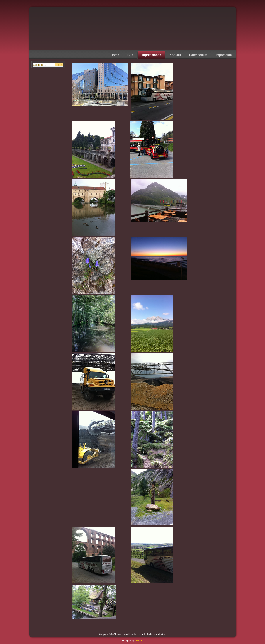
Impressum (224, 55)
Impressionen (151, 55)
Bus (130, 55)
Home (115, 55)
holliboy (139, 641)
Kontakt (175, 55)
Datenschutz (198, 55)
